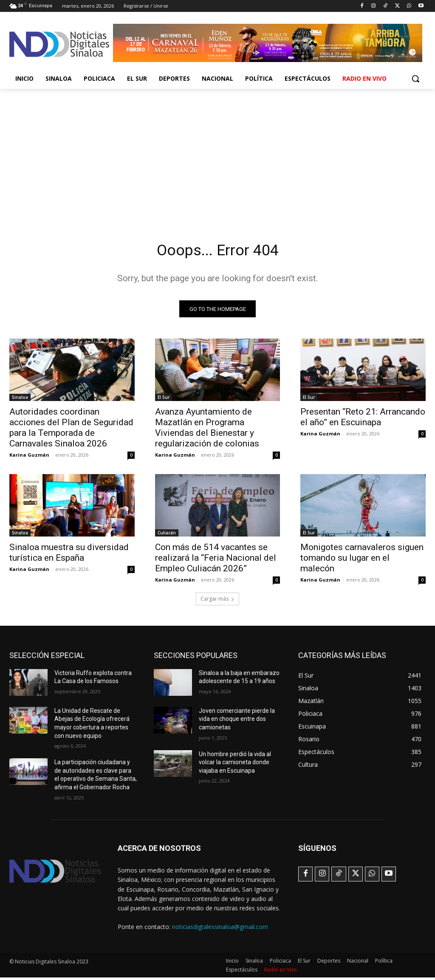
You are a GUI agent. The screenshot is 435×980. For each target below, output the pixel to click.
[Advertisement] (217, 153)
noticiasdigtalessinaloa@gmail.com (220, 929)
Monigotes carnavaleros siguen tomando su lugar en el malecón (362, 561)
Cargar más (217, 601)
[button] (415, 79)
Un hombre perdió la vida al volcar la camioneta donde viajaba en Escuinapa (235, 765)
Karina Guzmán (29, 457)
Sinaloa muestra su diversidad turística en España (69, 555)
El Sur (164, 400)
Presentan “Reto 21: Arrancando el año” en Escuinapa (363, 419)
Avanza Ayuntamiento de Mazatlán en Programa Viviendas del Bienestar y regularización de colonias (207, 430)
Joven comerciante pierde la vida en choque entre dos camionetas (237, 722)
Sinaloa (20, 400)
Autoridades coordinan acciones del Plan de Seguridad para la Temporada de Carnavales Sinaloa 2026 (71, 430)
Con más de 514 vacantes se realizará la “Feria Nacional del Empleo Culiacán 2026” (216, 561)
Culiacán (167, 536)
